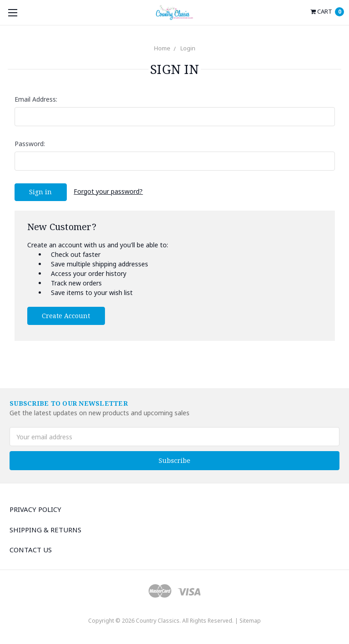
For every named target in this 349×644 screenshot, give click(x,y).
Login (188, 48)
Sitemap (250, 621)
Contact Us (31, 550)
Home (162, 48)
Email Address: (36, 99)
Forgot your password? (108, 191)
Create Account (66, 316)
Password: (30, 144)
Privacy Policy (35, 509)
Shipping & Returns (45, 530)
